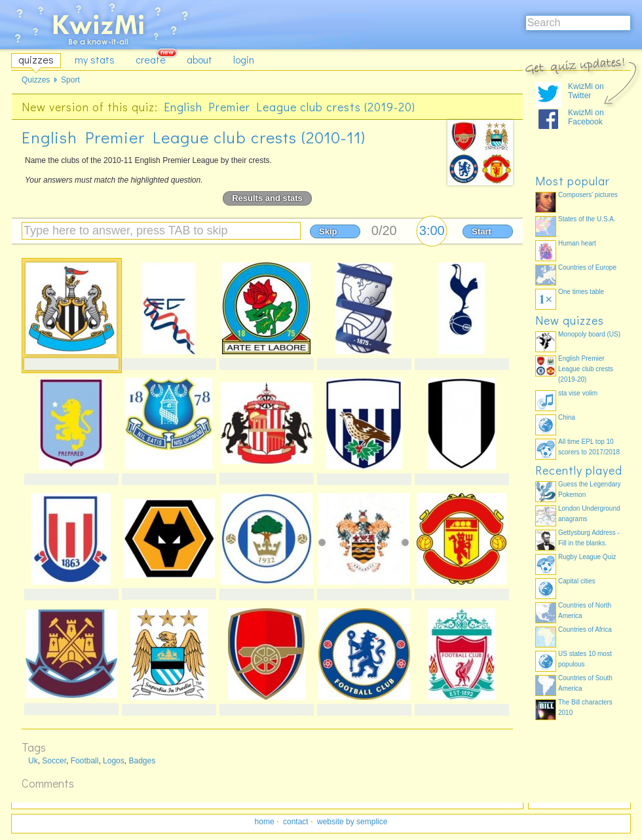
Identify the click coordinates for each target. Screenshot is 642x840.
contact (296, 822)
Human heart (577, 243)
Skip (328, 231)
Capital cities (577, 581)
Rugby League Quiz (587, 557)
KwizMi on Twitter (586, 91)
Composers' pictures (588, 195)
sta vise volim (578, 393)
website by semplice (352, 822)
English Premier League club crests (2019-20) (290, 107)
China (567, 417)
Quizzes (36, 80)
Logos (114, 761)
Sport (70, 80)
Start (481, 231)
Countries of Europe (587, 267)
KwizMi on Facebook (586, 117)
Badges (142, 761)
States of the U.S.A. (587, 219)
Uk (33, 761)
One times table (581, 292)
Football (85, 761)
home (265, 822)
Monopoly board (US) (589, 334)
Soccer (54, 761)
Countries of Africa (585, 630)
